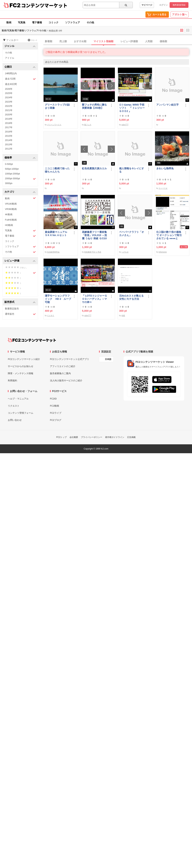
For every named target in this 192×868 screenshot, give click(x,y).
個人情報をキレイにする (132, 170)
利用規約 (12, 381)
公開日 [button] (20, 67)
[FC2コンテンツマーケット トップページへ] (32, 340)
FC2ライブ (56, 413)
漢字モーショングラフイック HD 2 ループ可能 (58, 299)
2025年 (9, 93)
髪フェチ (88, 125)
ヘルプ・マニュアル (18, 399)
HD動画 (9, 225)
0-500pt (9, 164)
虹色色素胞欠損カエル (94, 168)
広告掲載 (131, 437)
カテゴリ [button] (20, 192)
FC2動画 (54, 406)
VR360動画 (11, 209)
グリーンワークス (54, 125)
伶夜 (123, 316)
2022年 (9, 106)
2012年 (9, 149)
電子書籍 (37, 22)
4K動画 (9, 214)
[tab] (118, 41)
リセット (33, 40)
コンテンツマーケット (44, 5)
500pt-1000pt (12, 169)
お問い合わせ (15, 420)
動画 (9, 22)
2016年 (9, 132)
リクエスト (14, 406)
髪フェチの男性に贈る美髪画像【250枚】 (94, 106)
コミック (54, 22)
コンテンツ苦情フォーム (21, 413)
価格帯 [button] (20, 158)
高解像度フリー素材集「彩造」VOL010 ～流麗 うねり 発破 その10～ (94, 235)
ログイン (164, 5)
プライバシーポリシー (92, 437)
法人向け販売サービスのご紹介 (66, 381)
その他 (90, 22)
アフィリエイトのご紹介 (63, 366)
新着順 (49, 41)
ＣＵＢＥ (51, 316)
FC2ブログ (56, 420)
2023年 (9, 102)
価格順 (163, 41)
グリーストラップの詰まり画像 (57, 106)
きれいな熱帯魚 (165, 168)
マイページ (147, 5)
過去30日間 (11, 84)
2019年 (9, 119)
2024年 (9, 97)
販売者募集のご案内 (60, 373)
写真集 (22, 22)
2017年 (9, 127)
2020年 (9, 115)
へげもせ (125, 252)
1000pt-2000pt (12, 174)
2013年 (9, 144)
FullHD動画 (11, 220)
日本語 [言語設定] (108, 359)
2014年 (9, 140)
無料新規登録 (179, 5)
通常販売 (20, 314)
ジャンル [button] (20, 46)
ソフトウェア (73, 22)
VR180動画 (11, 204)
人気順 (149, 41)
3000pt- (9, 183)
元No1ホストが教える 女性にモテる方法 (132, 297)
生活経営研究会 (53, 252)
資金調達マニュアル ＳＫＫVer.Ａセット (57, 234)
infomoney (163, 252)
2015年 (9, 136)
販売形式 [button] (20, 302)
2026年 (9, 89)
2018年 (9, 123)
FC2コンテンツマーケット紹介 (24, 359)
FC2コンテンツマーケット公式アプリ (70, 359)
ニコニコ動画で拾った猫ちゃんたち (57, 170)
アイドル (10, 58)
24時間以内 (11, 73)
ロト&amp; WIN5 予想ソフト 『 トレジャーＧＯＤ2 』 (132, 108)
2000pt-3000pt (20, 179)
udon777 (125, 125)
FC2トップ (62, 437)
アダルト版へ (180, 14)
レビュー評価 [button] (20, 261)
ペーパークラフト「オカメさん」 (132, 234)
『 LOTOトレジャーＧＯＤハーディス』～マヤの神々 (94, 299)
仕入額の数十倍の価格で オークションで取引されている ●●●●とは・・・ (169, 235)
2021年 (9, 110)
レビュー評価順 (129, 41)
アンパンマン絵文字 (167, 105)
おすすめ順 (80, 41)
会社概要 (74, 437)
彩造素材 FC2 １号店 (93, 252)
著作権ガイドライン (115, 437)
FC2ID (53, 399)
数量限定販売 (12, 309)
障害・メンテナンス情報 (21, 373)
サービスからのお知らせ (21, 366)
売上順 (63, 41)
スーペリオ (163, 188)
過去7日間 (20, 79)
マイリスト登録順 (103, 41)
